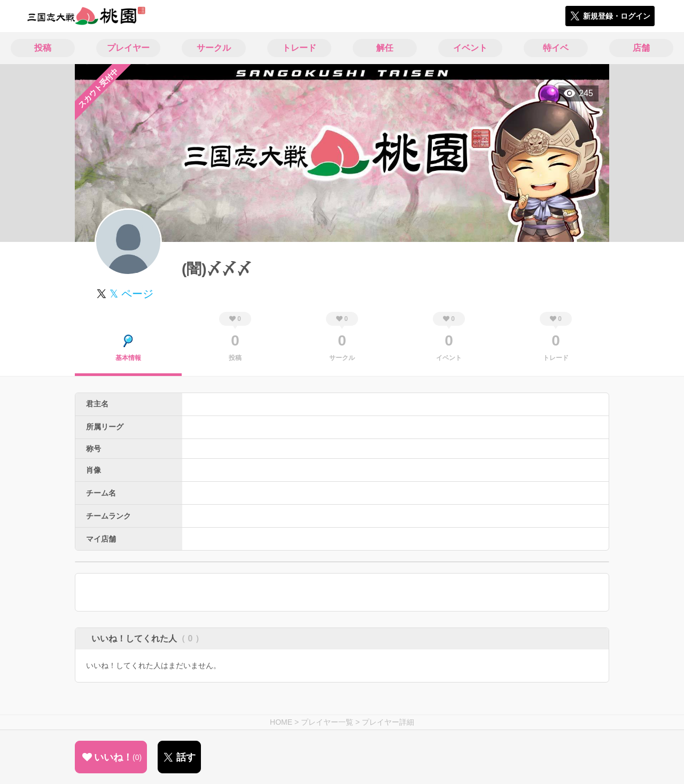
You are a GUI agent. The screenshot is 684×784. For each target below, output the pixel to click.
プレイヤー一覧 (327, 722)
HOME (281, 722)
